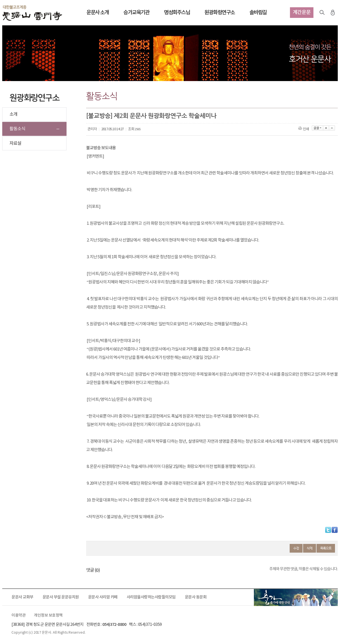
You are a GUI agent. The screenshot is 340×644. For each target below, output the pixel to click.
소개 (13, 114)
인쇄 (304, 129)
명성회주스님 (177, 13)
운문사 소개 (98, 13)
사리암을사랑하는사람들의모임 (151, 597)
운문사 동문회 (196, 597)
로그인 (333, 13)
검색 (322, 13)
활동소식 (17, 129)
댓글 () (93, 570)
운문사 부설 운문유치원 (61, 597)
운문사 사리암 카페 (103, 597)
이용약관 (18, 615)
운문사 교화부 (22, 597)
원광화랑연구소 (220, 13)
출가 (296, 597)
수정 (296, 548)
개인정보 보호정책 (48, 615)
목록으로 (326, 548)
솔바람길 (258, 13)
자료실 (15, 143)
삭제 (310, 548)
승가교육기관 (136, 13)
